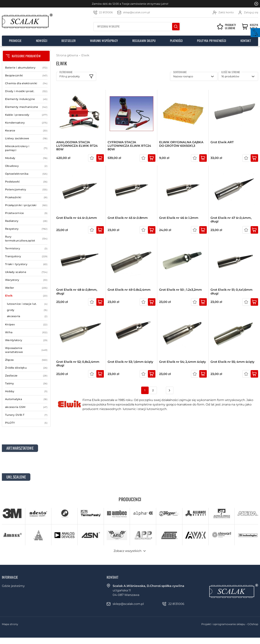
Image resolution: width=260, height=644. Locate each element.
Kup (100, 158)
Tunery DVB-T (26, 415)
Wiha (26, 332)
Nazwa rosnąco (183, 76)
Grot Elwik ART (222, 142)
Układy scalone (26, 272)
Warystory (26, 280)
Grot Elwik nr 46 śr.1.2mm (179, 218)
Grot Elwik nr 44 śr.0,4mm (77, 218)
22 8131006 (106, 12)
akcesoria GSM (26, 407)
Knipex (26, 325)
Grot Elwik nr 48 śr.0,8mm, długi (77, 291)
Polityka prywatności (212, 41)
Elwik (26, 296)
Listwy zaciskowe (26, 138)
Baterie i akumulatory (26, 68)
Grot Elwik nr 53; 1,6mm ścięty (130, 362)
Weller (26, 288)
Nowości (42, 41)
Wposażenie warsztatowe (26, 350)
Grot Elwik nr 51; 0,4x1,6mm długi (232, 291)
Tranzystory (26, 256)
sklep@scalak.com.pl (136, 12)
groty (27, 310)
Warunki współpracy (104, 41)
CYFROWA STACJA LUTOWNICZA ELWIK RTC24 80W (129, 146)
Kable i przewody (26, 115)
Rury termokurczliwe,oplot (26, 239)
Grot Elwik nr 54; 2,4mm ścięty (182, 362)
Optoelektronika (26, 174)
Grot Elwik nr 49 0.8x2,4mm (129, 290)
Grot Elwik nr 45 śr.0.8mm (128, 218)
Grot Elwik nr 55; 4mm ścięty (232, 362)
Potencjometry (26, 190)
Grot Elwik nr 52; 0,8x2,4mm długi (78, 364)
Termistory (26, 249)
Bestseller (69, 41)
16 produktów (230, 76)
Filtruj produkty (70, 76)
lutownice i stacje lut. (27, 304)
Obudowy (26, 166)
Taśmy (26, 383)
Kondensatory (26, 123)
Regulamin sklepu (144, 41)
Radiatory (26, 221)
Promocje (15, 41)
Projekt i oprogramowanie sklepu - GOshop (230, 624)
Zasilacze (26, 376)
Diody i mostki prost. (26, 91)
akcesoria (27, 316)
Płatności (176, 41)
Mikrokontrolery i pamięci (26, 148)
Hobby (26, 391)
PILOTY (26, 423)
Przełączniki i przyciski (26, 205)
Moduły (26, 158)
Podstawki (26, 182)
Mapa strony (10, 624)
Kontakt (246, 41)
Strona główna (67, 55)
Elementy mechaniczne (26, 107)
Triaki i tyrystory (26, 264)
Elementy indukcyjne (26, 99)
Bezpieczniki (26, 76)
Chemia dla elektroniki (26, 83)
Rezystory (26, 229)
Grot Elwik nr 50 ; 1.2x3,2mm (181, 290)
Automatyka (26, 399)
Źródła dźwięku (26, 368)
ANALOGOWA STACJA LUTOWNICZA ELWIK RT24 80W (77, 146)
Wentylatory (26, 340)
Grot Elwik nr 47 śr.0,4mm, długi (231, 220)
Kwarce (26, 131)
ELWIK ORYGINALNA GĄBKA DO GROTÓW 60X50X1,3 (181, 144)
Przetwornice (26, 213)
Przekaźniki (26, 197)
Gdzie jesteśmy (13, 586)
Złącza (26, 360)
